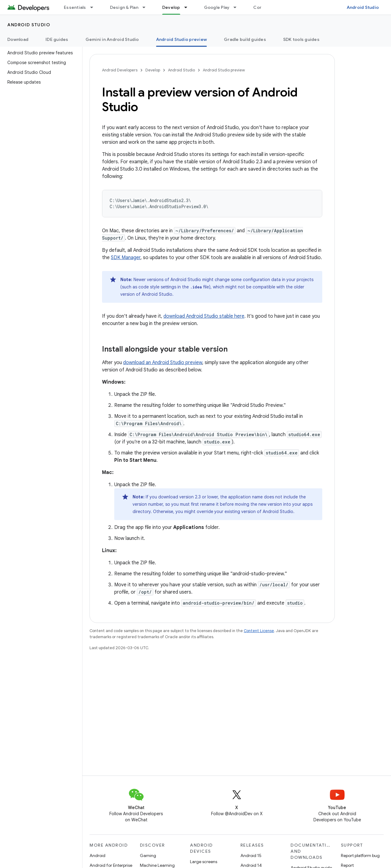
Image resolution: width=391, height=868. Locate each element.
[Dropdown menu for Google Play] (238, 7)
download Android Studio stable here (204, 316)
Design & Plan (124, 7)
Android (97, 855)
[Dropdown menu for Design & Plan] (147, 7)
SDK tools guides (301, 39)
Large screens (204, 862)
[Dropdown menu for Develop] (188, 7)
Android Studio (363, 7)
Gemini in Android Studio (112, 39)
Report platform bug (360, 855)
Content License (259, 631)
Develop (153, 70)
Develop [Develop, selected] (171, 7)
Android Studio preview (224, 70)
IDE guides (57, 39)
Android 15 (251, 855)
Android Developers (120, 70)
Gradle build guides (245, 39)
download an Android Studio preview (163, 363)
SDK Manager (126, 258)
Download (18, 39)
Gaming (148, 855)
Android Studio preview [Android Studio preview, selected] (182, 39)
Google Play (217, 7)
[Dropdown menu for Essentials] (94, 7)
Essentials (75, 7)
